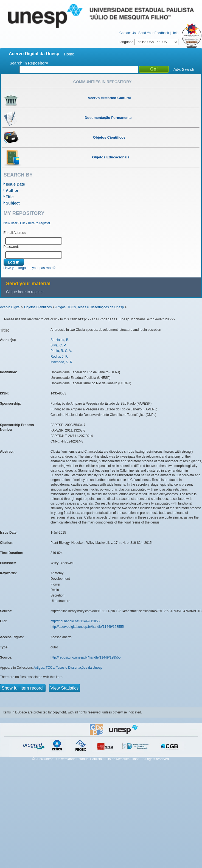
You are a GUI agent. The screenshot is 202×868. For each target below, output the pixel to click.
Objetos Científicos (38, 307)
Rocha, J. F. (59, 357)
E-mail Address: (15, 233)
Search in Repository (29, 63)
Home (69, 54)
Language (148, 42)
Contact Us (127, 33)
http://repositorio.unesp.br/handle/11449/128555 (86, 657)
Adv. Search (184, 69)
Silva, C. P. (58, 345)
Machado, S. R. (62, 362)
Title (10, 197)
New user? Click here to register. (27, 223)
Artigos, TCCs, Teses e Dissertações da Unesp (89, 307)
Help (175, 33)
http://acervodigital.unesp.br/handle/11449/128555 (87, 627)
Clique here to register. (25, 292)
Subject (13, 203)
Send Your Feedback (154, 33)
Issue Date (15, 184)
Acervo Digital (10, 307)
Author (12, 191)
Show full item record (23, 688)
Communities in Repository (102, 82)
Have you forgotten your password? (30, 268)
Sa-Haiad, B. (60, 340)
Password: (11, 247)
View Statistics (65, 688)
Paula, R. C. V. (61, 351)
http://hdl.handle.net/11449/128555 (76, 621)
